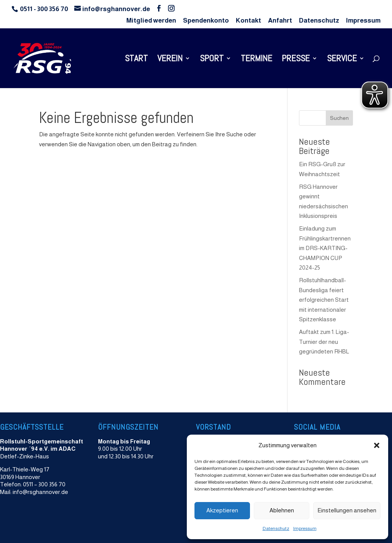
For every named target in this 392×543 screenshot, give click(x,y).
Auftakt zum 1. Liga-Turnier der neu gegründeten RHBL (324, 342)
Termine (256, 60)
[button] (377, 445)
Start (136, 60)
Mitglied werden (151, 21)
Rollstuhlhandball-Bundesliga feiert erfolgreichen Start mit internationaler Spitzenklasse (324, 300)
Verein (170, 60)
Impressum (305, 528)
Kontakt (248, 21)
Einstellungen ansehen (347, 510)
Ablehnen (282, 510)
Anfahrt (280, 21)
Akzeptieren (222, 510)
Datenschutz (276, 528)
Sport (212, 60)
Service (342, 60)
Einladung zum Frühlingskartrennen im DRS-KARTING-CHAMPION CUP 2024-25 (325, 248)
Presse (296, 60)
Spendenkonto (206, 21)
